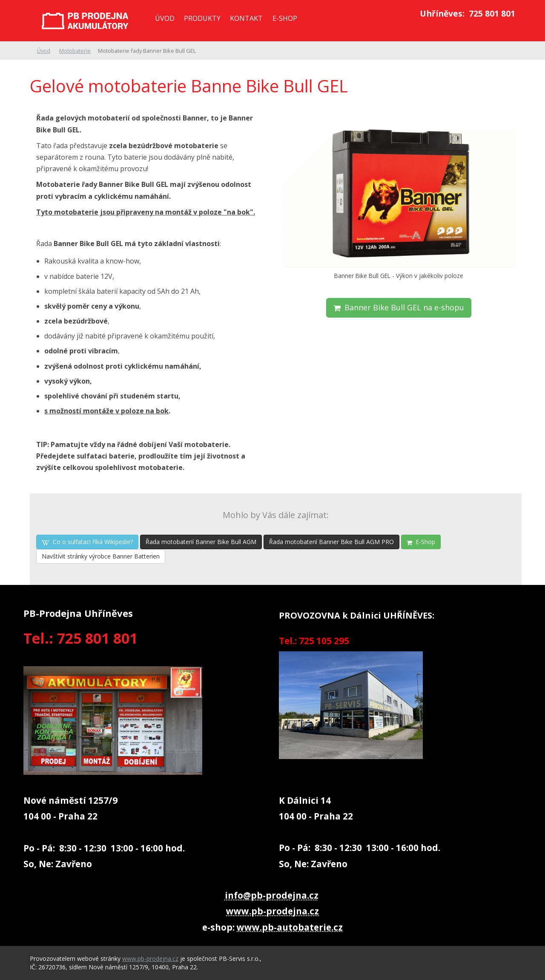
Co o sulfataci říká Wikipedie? (87, 542)
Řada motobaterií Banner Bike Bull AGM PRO (331, 542)
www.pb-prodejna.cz (272, 911)
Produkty (202, 18)
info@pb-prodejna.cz (272, 895)
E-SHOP (285, 18)
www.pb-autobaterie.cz (290, 927)
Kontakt (246, 18)
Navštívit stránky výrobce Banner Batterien (101, 556)
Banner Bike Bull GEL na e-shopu (399, 307)
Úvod (165, 18)
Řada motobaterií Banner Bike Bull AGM (201, 542)
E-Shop (421, 542)
